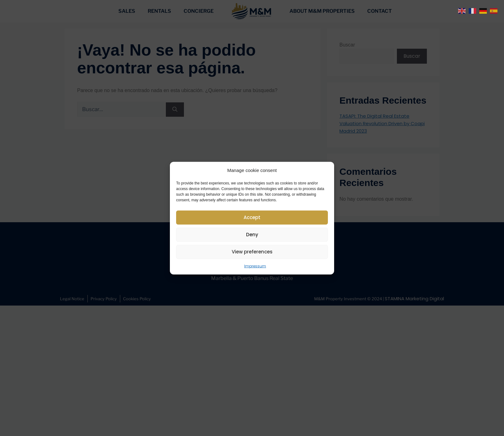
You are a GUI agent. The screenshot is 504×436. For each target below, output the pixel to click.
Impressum (255, 266)
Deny (252, 235)
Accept (252, 217)
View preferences (252, 252)
